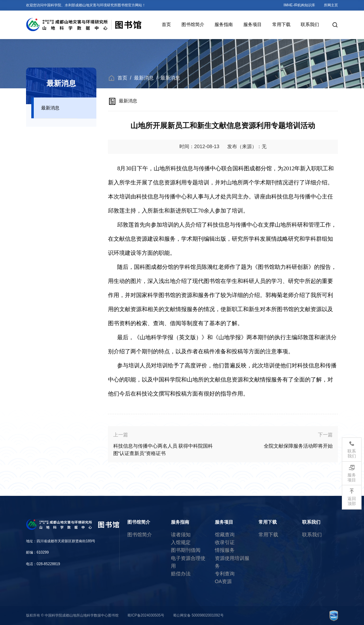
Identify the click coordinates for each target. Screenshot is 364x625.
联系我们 (310, 24)
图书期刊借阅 (186, 550)
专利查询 (225, 574)
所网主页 (331, 5)
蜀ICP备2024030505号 (146, 615)
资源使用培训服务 (232, 562)
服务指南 (224, 24)
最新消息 (50, 108)
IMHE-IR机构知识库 (299, 5)
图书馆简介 (193, 24)
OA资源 (223, 581)
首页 (166, 24)
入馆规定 (181, 542)
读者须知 (181, 535)
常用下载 (281, 24)
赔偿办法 (181, 574)
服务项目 (253, 24)
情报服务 (225, 550)
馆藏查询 (225, 535)
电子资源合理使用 (188, 562)
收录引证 (225, 542)
